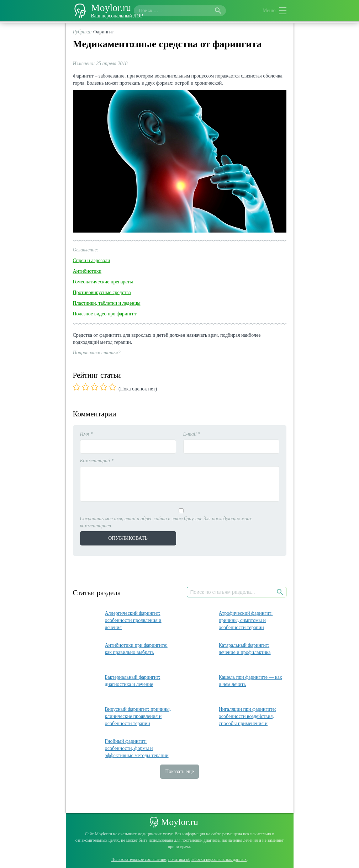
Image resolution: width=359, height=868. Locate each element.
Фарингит (104, 32)
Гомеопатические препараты (103, 282)
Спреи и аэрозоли (92, 260)
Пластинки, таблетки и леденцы (107, 303)
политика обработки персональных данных (207, 859)
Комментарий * (97, 461)
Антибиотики (87, 271)
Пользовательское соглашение (139, 859)
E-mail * (192, 434)
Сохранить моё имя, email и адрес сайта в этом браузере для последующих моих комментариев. (166, 522)
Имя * (86, 434)
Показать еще (179, 771)
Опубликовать (128, 538)
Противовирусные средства (102, 292)
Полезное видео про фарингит (105, 314)
